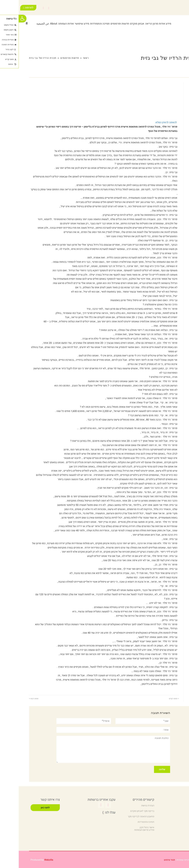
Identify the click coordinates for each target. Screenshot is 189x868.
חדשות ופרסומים (101, 24)
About (35, 24)
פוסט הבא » (15, 699)
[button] (8, 23)
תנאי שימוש (151, 860)
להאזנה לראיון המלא (147, 122)
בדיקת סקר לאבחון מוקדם (124, 811)
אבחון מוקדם (118, 24)
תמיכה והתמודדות (81, 24)
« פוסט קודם (155, 699)
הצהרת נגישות (129, 805)
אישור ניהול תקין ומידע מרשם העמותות (126, 829)
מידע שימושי (63, 24)
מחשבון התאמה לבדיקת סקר (122, 816)
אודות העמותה (47, 24)
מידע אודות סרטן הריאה (139, 24)
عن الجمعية (24, 24)
